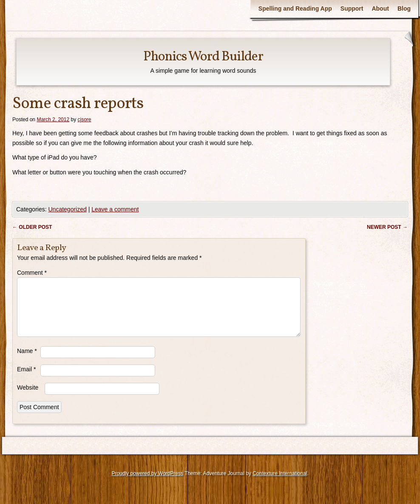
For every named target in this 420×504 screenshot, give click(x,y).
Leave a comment (115, 209)
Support (352, 9)
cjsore (84, 120)
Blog (404, 9)
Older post (32, 227)
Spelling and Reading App (295, 9)
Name (27, 361)
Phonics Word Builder (203, 57)
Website (28, 398)
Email (26, 379)
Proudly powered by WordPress (147, 484)
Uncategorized (67, 209)
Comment (32, 273)
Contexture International (280, 484)
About (380, 9)
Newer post (387, 227)
